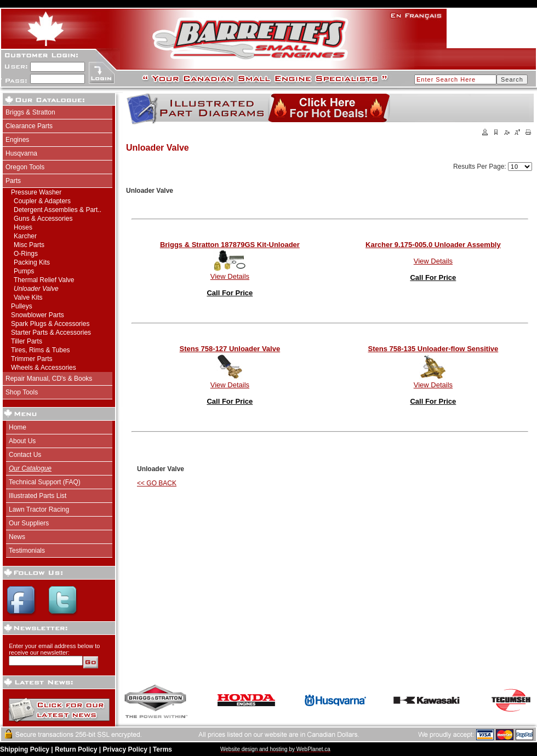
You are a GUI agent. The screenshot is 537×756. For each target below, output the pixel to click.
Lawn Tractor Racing (39, 509)
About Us (22, 441)
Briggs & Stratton (30, 112)
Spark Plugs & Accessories (50, 324)
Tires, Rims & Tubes (41, 350)
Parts (13, 181)
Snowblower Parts (38, 315)
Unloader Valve (36, 289)
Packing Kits (32, 262)
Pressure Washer (36, 192)
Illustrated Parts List (38, 496)
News (17, 537)
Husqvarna (21, 153)
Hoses (23, 227)
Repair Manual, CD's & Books (49, 379)
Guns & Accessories (43, 219)
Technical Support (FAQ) (45, 482)
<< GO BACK (157, 483)
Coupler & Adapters (42, 201)
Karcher (25, 236)
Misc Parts (29, 245)
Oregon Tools (25, 167)
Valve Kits (28, 297)
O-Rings (26, 254)
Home (18, 427)
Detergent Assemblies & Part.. (58, 210)
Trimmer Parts (32, 359)
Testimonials (27, 551)
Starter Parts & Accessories (51, 333)
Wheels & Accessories (44, 368)
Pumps (24, 271)
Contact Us (25, 455)
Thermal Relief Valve (44, 280)
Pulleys (22, 306)
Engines (17, 140)
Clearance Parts (29, 126)
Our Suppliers (29, 523)
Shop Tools (22, 392)
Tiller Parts (27, 341)
